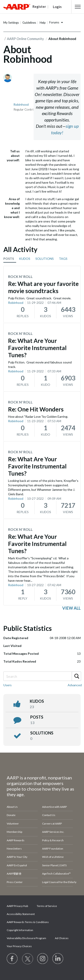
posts (37, 717)
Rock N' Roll (20, 276)
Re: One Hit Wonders (36, 409)
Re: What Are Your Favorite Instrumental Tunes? (37, 348)
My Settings (11, 23)
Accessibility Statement (21, 914)
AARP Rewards (16, 840)
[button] (78, 7)
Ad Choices (62, 938)
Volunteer (13, 824)
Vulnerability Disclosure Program (26, 938)
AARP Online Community (25, 39)
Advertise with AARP (54, 807)
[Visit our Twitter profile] (28, 959)
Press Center (15, 882)
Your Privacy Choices (19, 946)
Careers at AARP (52, 824)
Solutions (42, 733)
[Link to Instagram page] (43, 959)
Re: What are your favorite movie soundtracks (43, 287)
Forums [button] (54, 22)
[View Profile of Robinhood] (21, 104)
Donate (11, 815)
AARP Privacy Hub (17, 906)
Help (43, 23)
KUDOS (25, 259)
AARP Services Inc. (53, 832)
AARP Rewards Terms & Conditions (28, 922)
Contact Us (49, 815)
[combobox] (42, 676)
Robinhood (16, 303)
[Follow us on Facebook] (12, 959)
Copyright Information (20, 930)
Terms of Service (47, 906)
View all (71, 608)
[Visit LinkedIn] (58, 959)
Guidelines (29, 23)
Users (8, 685)
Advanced (75, 685)
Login (57, 7)
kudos (37, 701)
